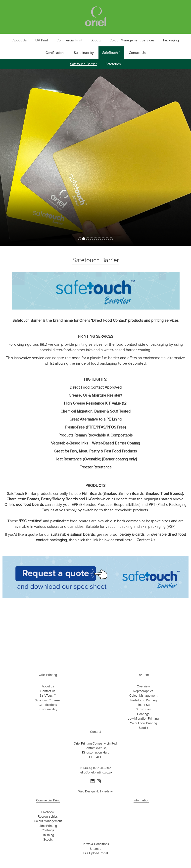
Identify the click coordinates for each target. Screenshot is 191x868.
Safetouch (113, 64)
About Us (20, 40)
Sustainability (84, 53)
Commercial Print (69, 40)
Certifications (55, 53)
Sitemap (95, 849)
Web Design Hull (90, 791)
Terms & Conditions (96, 844)
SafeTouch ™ (111, 53)
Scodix (96, 40)
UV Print (42, 40)
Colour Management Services (132, 40)
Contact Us (137, 53)
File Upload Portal (96, 853)
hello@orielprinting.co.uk (95, 772)
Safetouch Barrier (84, 64)
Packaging (171, 40)
